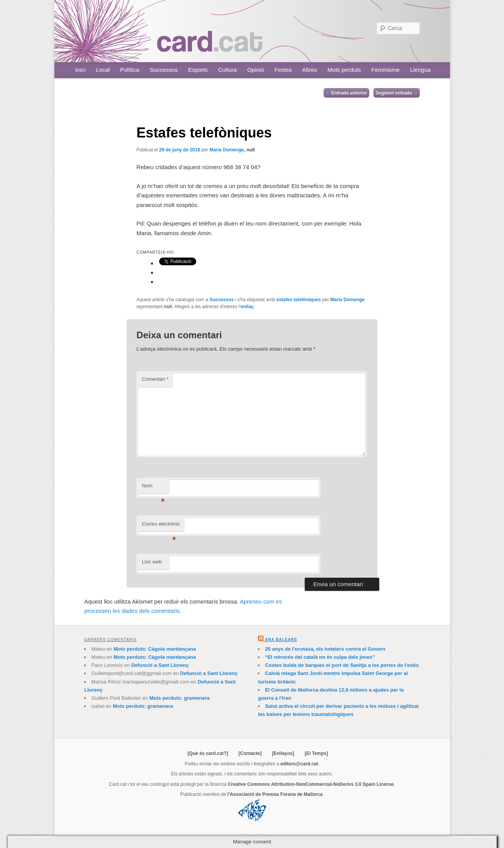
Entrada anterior (346, 93)
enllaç (247, 307)
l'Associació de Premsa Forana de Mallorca (275, 794)
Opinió (255, 70)
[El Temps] (316, 753)
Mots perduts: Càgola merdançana (155, 649)
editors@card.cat (299, 764)
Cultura (227, 70)
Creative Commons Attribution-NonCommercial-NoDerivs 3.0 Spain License (311, 784)
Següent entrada (396, 93)
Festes (283, 70)
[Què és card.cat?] (208, 753)
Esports (198, 70)
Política (130, 70)
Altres (310, 70)
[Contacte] (250, 753)
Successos (164, 70)
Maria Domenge (227, 150)
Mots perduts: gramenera (180, 698)
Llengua (420, 70)
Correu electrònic (161, 526)
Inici (81, 70)
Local (103, 70)
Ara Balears (281, 640)
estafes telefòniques (298, 300)
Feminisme (386, 70)
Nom (153, 488)
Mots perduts (344, 70)
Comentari (155, 379)
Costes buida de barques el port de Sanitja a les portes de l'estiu (342, 665)
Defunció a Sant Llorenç (160, 665)
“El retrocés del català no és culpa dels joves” (320, 657)
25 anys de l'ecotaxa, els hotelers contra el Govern (325, 649)
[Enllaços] (283, 753)
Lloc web (152, 562)
